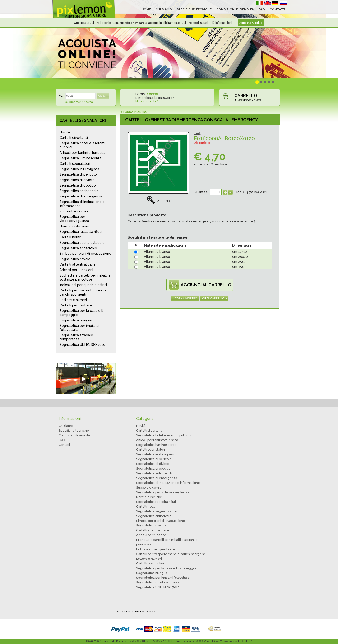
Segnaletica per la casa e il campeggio (81, 313)
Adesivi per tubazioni (76, 270)
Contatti (64, 445)
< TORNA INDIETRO (134, 112)
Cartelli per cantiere (76, 305)
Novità (65, 132)
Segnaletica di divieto (77, 180)
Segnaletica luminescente (81, 158)
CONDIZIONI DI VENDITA (235, 9)
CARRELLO (246, 96)
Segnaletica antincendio (79, 191)
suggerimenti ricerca (79, 102)
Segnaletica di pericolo (78, 174)
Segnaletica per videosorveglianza (74, 219)
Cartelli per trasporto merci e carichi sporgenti (83, 292)
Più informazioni (221, 23)
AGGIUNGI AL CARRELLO (206, 285)
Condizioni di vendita (74, 435)
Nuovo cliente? (147, 101)
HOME (146, 9)
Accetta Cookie (251, 23)
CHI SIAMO (164, 9)
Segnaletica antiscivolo (78, 248)
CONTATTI (278, 9)
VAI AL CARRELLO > (214, 298)
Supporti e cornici (74, 211)
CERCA (103, 96)
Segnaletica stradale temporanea (76, 337)
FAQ (262, 9)
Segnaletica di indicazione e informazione (82, 204)
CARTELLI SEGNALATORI (83, 120)
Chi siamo (66, 426)
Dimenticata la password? (155, 98)
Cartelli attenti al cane (78, 264)
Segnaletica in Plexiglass (79, 169)
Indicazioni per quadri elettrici (83, 285)
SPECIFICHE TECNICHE (194, 9)
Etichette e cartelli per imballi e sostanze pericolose (85, 277)
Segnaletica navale (75, 259)
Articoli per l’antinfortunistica (82, 153)
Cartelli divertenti (74, 138)
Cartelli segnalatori (75, 164)
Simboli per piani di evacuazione (85, 254)
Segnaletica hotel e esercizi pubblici (82, 145)
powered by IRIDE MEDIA (238, 641)
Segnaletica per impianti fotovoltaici (79, 328)
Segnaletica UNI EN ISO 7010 (82, 345)
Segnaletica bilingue (76, 320)
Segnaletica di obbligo (78, 185)
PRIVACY (217, 641)
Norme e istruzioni (74, 226)
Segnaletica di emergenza (81, 196)
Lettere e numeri (73, 300)
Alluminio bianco (157, 252)
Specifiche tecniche (74, 430)
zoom (158, 201)
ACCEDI (152, 94)
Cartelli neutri (70, 237)
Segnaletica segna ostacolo (82, 243)
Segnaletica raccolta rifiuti (81, 232)
